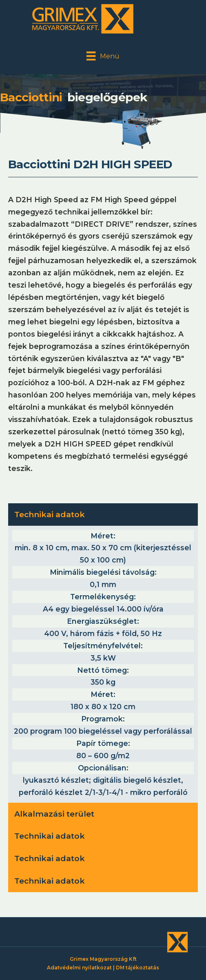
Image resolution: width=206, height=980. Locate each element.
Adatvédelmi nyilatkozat (79, 968)
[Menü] (103, 56)
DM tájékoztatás (137, 968)
